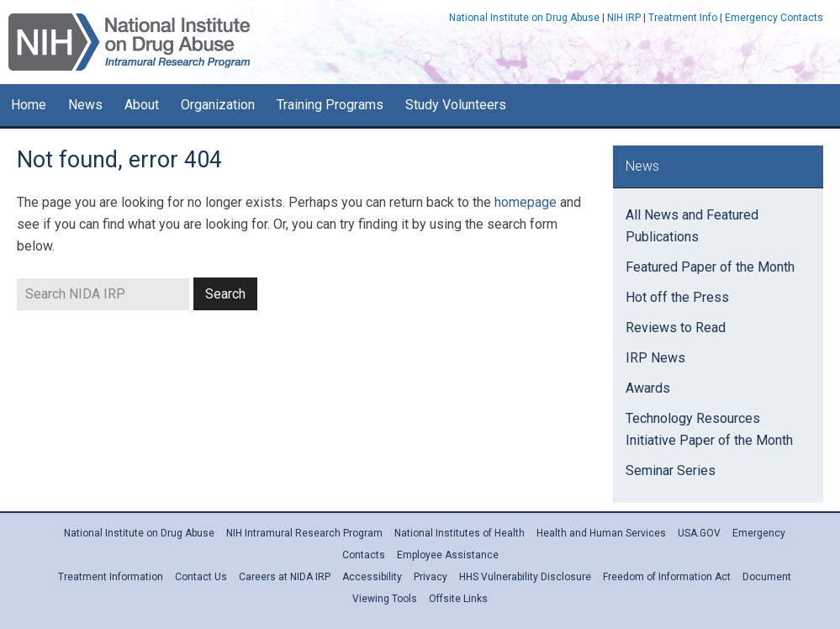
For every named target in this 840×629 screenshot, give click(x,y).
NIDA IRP (129, 42)
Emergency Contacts (774, 18)
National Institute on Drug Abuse (524, 18)
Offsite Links (458, 599)
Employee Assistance (448, 555)
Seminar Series (671, 470)
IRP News (655, 358)
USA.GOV (699, 533)
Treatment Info (683, 18)
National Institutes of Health (460, 533)
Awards (648, 388)
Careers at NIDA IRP (285, 577)
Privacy (431, 577)
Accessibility (372, 577)
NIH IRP (624, 18)
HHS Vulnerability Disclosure (525, 577)
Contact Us (201, 577)
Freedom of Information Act (667, 577)
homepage (526, 202)
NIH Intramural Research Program (304, 533)
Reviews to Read (676, 328)
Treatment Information (111, 577)
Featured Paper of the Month (710, 267)
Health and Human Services (601, 533)
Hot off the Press (677, 297)
